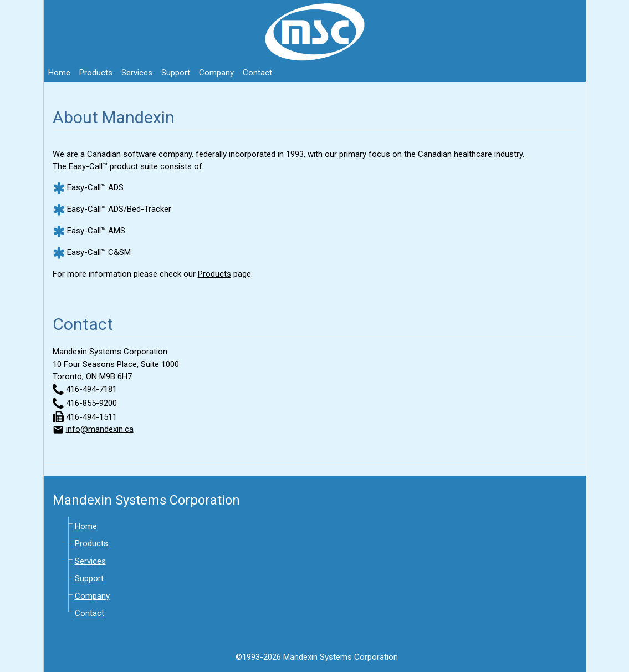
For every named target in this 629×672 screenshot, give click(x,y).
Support (176, 73)
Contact (257, 73)
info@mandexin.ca (100, 429)
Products (96, 73)
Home (59, 73)
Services (137, 73)
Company (216, 73)
